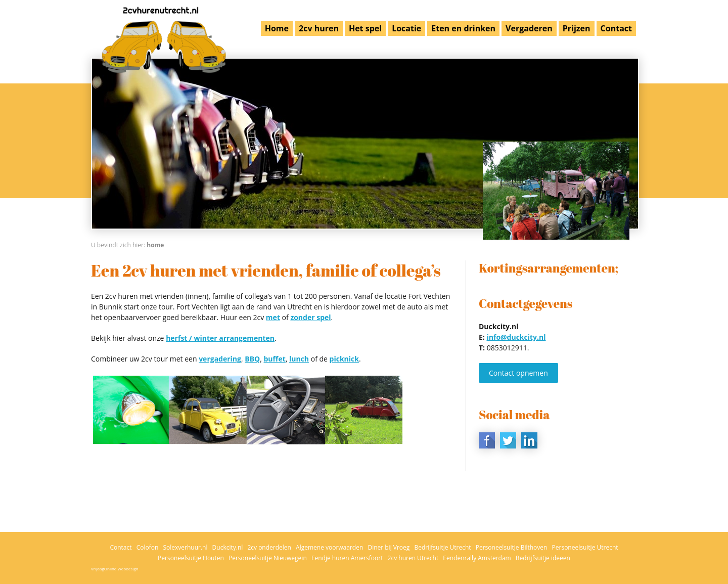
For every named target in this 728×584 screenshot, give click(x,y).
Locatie (406, 28)
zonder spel (310, 317)
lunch (299, 359)
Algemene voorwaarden (329, 547)
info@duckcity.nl (516, 337)
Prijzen (577, 28)
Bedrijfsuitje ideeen (543, 558)
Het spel (365, 28)
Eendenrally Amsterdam (477, 558)
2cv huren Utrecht (413, 558)
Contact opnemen (518, 373)
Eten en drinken (463, 28)
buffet (274, 359)
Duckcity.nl (228, 547)
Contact (616, 28)
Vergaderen (529, 28)
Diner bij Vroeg (389, 547)
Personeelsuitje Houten (191, 558)
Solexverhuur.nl (185, 547)
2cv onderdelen (269, 547)
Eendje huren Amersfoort (347, 558)
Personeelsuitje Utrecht (585, 547)
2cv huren (319, 28)
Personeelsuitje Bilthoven (512, 547)
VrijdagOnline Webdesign (115, 569)
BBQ (252, 359)
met (273, 317)
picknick (344, 359)
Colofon (148, 547)
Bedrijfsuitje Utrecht (442, 547)
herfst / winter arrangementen (220, 338)
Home (277, 28)
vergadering (220, 359)
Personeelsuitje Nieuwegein (268, 558)
